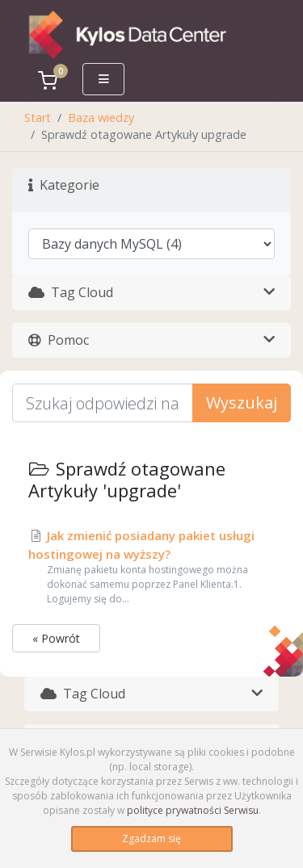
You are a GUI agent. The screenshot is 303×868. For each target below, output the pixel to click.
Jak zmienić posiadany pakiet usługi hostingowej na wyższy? (151, 567)
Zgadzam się (151, 839)
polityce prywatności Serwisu (193, 810)
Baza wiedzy (101, 117)
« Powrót (56, 638)
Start (38, 117)
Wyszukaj (242, 403)
